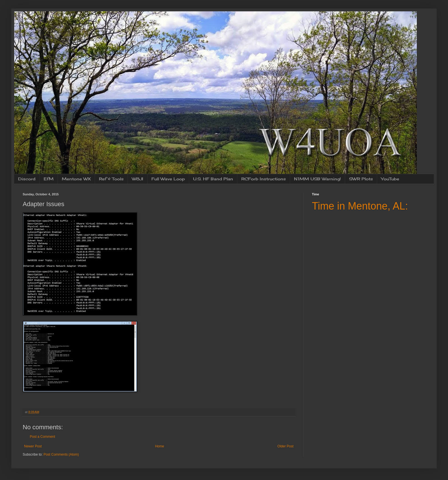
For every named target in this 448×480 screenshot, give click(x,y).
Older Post (285, 446)
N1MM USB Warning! (317, 179)
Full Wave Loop (168, 179)
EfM (49, 179)
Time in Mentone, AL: (360, 206)
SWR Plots (361, 179)
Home (160, 446)
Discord (27, 179)
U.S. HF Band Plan (213, 179)
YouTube (390, 179)
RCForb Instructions (264, 179)
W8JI (138, 179)
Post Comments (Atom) (61, 454)
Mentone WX (76, 179)
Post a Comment (42, 437)
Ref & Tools (111, 179)
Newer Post (33, 446)
